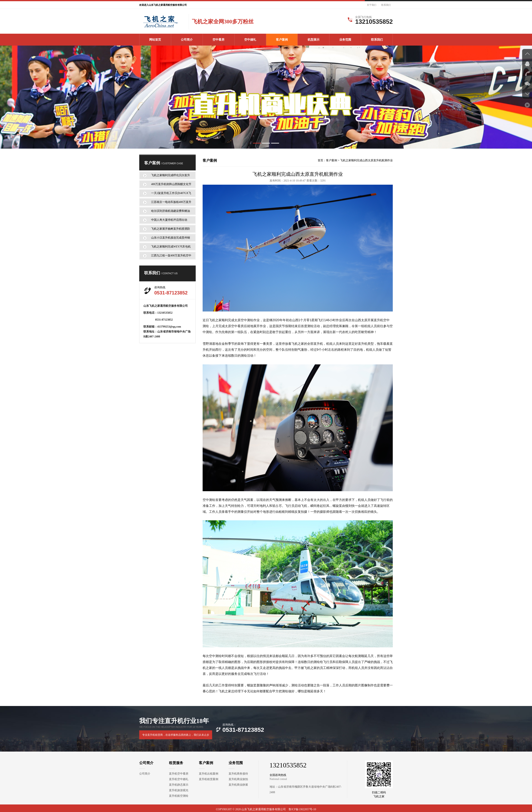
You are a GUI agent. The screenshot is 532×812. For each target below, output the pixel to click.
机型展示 (314, 40)
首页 (320, 160)
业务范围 (345, 40)
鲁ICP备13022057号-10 (302, 809)
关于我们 (372, 5)
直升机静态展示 (179, 785)
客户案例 (282, 40)
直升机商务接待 (238, 774)
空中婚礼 (250, 40)
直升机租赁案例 (209, 779)
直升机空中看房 (179, 774)
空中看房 (218, 40)
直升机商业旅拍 (238, 779)
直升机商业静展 (238, 785)
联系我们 (386, 5)
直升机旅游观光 (179, 790)
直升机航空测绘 (179, 796)
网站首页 (155, 40)
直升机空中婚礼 (179, 779)
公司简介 (187, 40)
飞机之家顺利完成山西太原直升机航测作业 (366, 160)
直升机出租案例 (209, 774)
